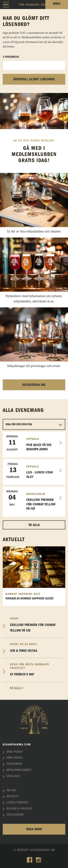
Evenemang (14, 764)
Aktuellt (12, 796)
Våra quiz (13, 776)
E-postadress (11, 57)
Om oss (11, 790)
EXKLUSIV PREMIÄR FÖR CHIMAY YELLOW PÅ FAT (33, 500)
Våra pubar (14, 752)
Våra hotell (15, 758)
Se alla (34, 525)
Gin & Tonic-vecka (38, 647)
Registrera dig (34, 385)
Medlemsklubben (19, 770)
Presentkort (15, 815)
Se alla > (17, 688)
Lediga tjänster (17, 802)
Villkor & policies (19, 809)
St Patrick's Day (38, 669)
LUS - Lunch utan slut (33, 471)
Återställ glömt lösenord (34, 79)
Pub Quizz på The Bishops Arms (33, 443)
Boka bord (34, 829)
